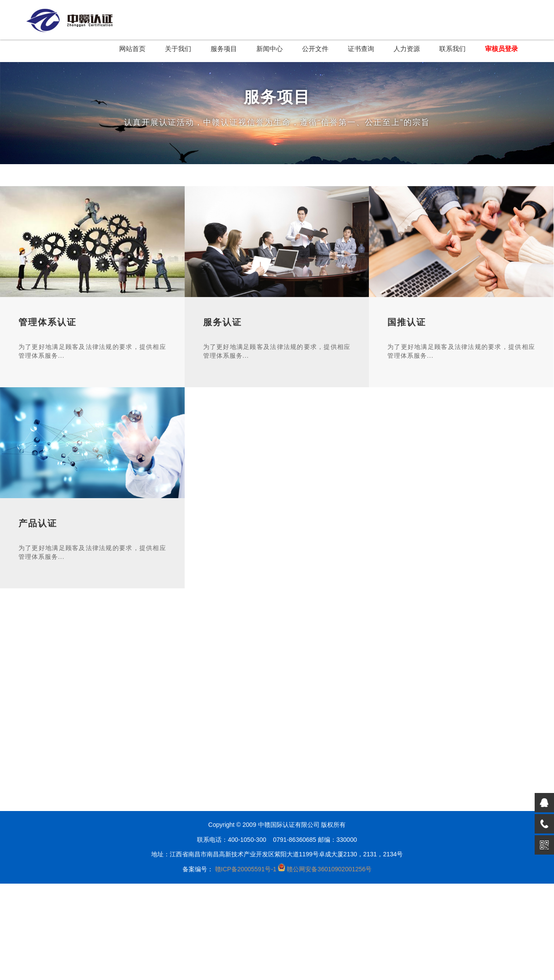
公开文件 (315, 49)
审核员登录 (501, 49)
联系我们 (452, 49)
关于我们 (178, 49)
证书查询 (361, 49)
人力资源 (407, 49)
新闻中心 (270, 49)
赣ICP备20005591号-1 (246, 869)
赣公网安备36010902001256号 (328, 869)
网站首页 (132, 49)
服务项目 (224, 49)
